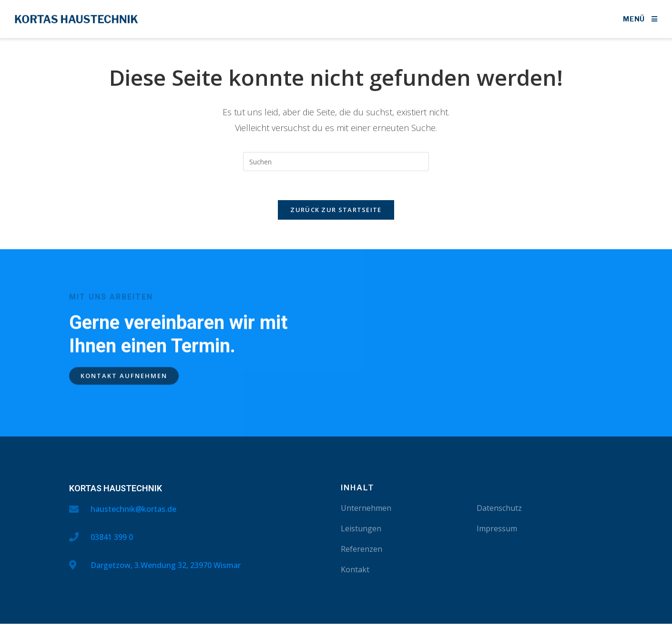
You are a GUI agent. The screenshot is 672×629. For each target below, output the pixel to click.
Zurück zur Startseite (336, 210)
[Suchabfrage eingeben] (336, 162)
